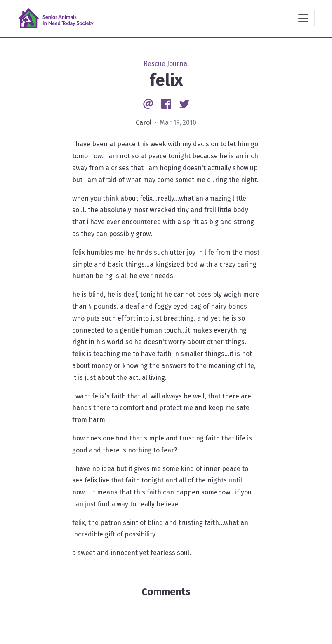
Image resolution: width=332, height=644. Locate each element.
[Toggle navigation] (303, 18)
